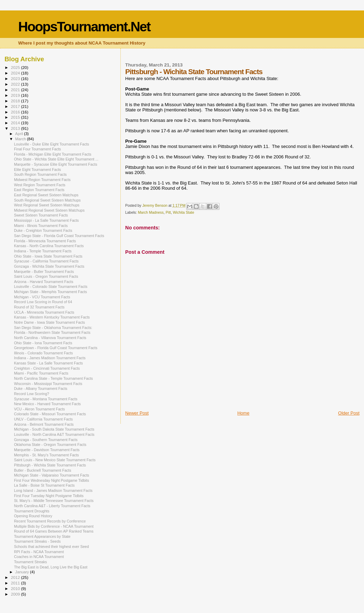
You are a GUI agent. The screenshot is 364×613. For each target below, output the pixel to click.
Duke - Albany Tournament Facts (41, 388)
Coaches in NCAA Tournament (39, 557)
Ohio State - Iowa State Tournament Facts (48, 256)
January (23, 572)
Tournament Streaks (30, 562)
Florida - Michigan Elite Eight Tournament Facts (53, 154)
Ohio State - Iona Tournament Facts (43, 343)
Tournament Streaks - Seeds (37, 541)
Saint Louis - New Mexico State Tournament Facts (55, 460)
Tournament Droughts (32, 511)
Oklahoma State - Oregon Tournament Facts (50, 445)
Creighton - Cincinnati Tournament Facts (47, 368)
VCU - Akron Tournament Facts (39, 409)
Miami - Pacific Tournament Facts (41, 373)
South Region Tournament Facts (40, 174)
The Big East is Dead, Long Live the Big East (51, 567)
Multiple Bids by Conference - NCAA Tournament (54, 526)
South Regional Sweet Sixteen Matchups (47, 200)
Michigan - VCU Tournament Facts (42, 297)
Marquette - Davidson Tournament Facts (47, 450)
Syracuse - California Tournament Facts (46, 261)
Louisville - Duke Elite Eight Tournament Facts (52, 144)
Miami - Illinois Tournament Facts (41, 226)
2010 (16, 588)
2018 (16, 101)
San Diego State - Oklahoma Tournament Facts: (53, 328)
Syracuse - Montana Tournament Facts (46, 399)
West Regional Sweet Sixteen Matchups (47, 205)
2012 (16, 577)
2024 (16, 73)
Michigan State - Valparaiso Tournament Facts (52, 475)
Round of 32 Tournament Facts (39, 307)
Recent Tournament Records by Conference (50, 521)
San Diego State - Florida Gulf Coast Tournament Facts (59, 236)
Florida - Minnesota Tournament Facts (45, 241)
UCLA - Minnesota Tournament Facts (44, 312)
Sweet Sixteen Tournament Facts (41, 215)
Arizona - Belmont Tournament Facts (44, 424)
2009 (16, 594)
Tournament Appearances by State (42, 536)
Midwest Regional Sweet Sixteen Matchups (49, 210)
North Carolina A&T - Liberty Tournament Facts (52, 506)
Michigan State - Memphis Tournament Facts (50, 292)
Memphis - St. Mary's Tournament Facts (46, 455)
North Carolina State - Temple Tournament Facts (53, 378)
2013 (16, 128)
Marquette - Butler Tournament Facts (44, 272)
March (21, 139)
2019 (16, 95)
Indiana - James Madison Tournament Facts (50, 358)
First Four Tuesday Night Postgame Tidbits (49, 496)
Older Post (349, 413)
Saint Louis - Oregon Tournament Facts (46, 276)
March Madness (151, 213)
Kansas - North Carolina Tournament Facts (49, 246)
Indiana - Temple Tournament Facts (43, 251)
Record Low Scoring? (31, 394)
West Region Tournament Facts (40, 185)
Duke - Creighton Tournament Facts (43, 230)
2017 (16, 106)
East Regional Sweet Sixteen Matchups (46, 195)
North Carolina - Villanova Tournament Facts (50, 338)
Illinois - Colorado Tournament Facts (43, 353)
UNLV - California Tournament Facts (43, 419)
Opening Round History (33, 516)
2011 (16, 583)
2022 (16, 84)
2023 (16, 78)
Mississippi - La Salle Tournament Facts (46, 220)
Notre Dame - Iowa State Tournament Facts (49, 322)
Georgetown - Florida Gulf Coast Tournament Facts (56, 348)
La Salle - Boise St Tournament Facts (44, 485)
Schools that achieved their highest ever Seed (51, 547)
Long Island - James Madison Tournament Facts (53, 490)
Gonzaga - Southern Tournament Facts (46, 440)
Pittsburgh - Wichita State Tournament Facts (50, 465)
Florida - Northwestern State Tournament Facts (52, 332)
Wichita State (184, 213)
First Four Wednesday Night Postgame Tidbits (52, 480)
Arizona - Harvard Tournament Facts (43, 282)
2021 (16, 90)
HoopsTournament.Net (84, 27)
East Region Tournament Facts (39, 190)
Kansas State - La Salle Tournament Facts (48, 363)
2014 (16, 123)
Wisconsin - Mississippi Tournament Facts (48, 384)
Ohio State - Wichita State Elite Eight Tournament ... (56, 159)
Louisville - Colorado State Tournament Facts (51, 286)
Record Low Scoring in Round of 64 (43, 302)
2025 (16, 67)
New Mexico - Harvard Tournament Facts (47, 404)
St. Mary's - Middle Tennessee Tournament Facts (54, 501)
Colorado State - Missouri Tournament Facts (50, 414)
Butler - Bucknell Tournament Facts (42, 470)
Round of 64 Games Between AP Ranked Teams (54, 531)
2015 (16, 117)
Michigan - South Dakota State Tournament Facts (54, 429)
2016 (16, 112)
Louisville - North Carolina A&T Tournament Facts (54, 434)
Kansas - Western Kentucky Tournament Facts (52, 317)
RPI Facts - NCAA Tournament (39, 552)
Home (243, 413)
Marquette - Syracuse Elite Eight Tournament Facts (56, 164)
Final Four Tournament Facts (37, 149)
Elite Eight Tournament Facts (37, 170)
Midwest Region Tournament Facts (42, 180)
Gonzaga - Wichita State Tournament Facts (49, 266)
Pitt (168, 213)
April (20, 134)
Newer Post (137, 413)
